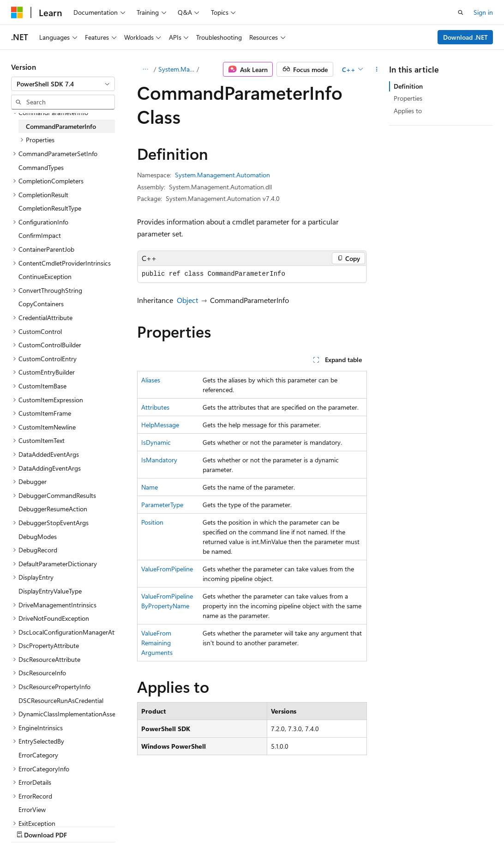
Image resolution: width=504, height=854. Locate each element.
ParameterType (162, 505)
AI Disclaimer (30, 826)
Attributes (155, 407)
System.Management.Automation (177, 69)
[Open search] (461, 12)
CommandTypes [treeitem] (41, 167)
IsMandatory (159, 460)
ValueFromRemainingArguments (157, 643)
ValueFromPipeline (167, 569)
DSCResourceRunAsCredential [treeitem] (61, 700)
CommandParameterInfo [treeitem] (61, 126)
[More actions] (377, 69)
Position (152, 522)
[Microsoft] (17, 12)
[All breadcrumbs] (145, 69)
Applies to (408, 111)
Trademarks (293, 826)
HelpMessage (160, 425)
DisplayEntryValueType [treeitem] (50, 591)
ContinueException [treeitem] (45, 276)
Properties (408, 98)
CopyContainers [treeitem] (41, 304)
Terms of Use (248, 826)
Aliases (151, 380)
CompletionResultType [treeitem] (50, 208)
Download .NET (465, 37)
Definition (408, 86)
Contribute (165, 826)
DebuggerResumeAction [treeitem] (53, 509)
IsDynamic (156, 442)
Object (187, 300)
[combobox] (63, 84)
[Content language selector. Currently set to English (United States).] (53, 804)
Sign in (483, 12)
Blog (126, 826)
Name (150, 487)
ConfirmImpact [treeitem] (40, 235)
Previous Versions (84, 826)
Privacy (202, 826)
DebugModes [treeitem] (38, 536)
